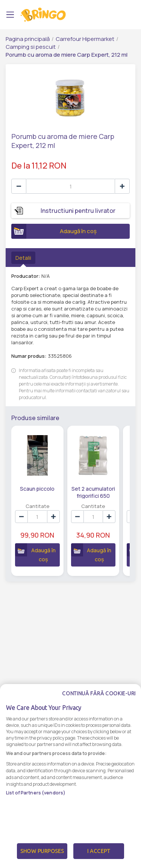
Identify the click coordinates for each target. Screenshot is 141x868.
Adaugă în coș (54, 231)
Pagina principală (28, 39)
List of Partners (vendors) (36, 807)
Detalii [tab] (23, 258)
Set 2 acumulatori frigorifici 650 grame (93, 492)
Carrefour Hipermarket (85, 39)
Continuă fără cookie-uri (99, 708)
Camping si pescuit (31, 47)
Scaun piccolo (37, 489)
